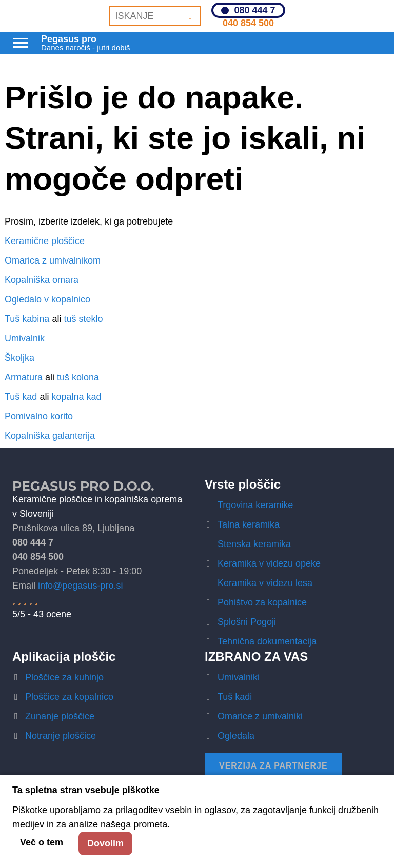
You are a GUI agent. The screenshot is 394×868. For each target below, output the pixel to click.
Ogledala (236, 736)
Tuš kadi (235, 697)
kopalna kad (76, 397)
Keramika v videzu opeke (269, 563)
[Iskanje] (191, 16)
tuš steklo (83, 319)
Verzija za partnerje (273, 766)
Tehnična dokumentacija (267, 641)
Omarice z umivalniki (260, 716)
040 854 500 (248, 23)
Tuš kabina (27, 319)
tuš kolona (78, 377)
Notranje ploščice (61, 736)
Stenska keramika (254, 544)
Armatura (24, 377)
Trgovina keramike (255, 505)
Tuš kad (21, 397)
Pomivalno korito (39, 416)
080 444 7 (254, 10)
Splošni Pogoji (247, 622)
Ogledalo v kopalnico (47, 299)
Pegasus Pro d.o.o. (83, 486)
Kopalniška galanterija (50, 436)
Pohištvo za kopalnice (262, 602)
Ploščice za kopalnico (69, 697)
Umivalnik (25, 338)
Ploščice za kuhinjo (64, 677)
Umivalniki (239, 677)
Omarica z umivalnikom (53, 260)
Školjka (19, 358)
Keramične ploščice (45, 241)
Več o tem (42, 842)
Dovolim (105, 843)
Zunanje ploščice (60, 716)
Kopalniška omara (42, 280)
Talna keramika (249, 524)
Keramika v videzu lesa (265, 583)
